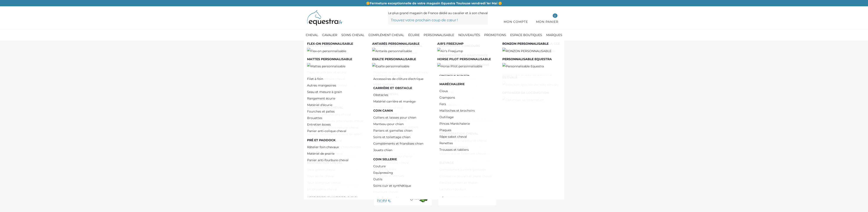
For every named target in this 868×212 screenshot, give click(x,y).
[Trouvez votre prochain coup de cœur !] (438, 20)
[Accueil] (309, 46)
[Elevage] (362, 45)
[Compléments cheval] (334, 45)
